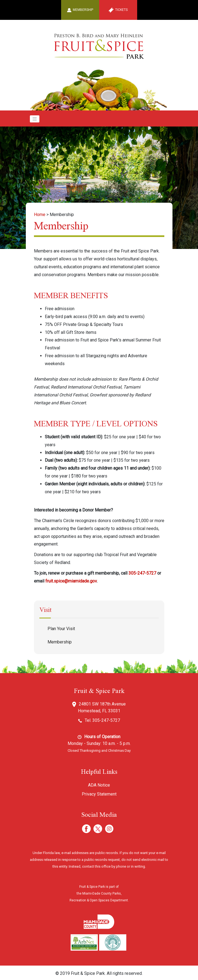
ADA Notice (99, 785)
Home (40, 215)
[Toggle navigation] (35, 119)
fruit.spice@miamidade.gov (71, 581)
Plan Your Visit (61, 629)
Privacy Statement (99, 794)
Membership (80, 10)
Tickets (118, 10)
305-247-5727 (142, 573)
